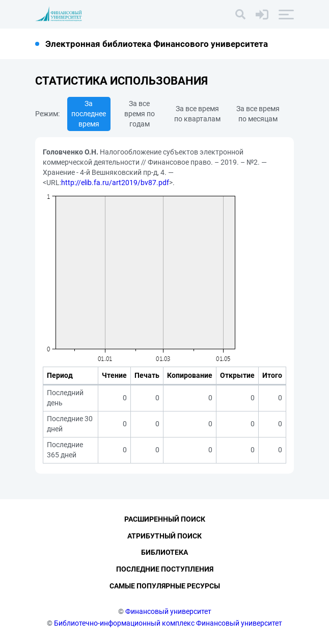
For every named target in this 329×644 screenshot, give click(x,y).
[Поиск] (240, 14)
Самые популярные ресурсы (165, 586)
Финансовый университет (168, 611)
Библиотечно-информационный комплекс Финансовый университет (168, 623)
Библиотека (164, 553)
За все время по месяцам (258, 114)
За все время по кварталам (197, 114)
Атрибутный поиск (164, 536)
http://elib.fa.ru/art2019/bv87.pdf (115, 183)
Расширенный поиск (165, 519)
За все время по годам (140, 114)
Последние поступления (165, 570)
